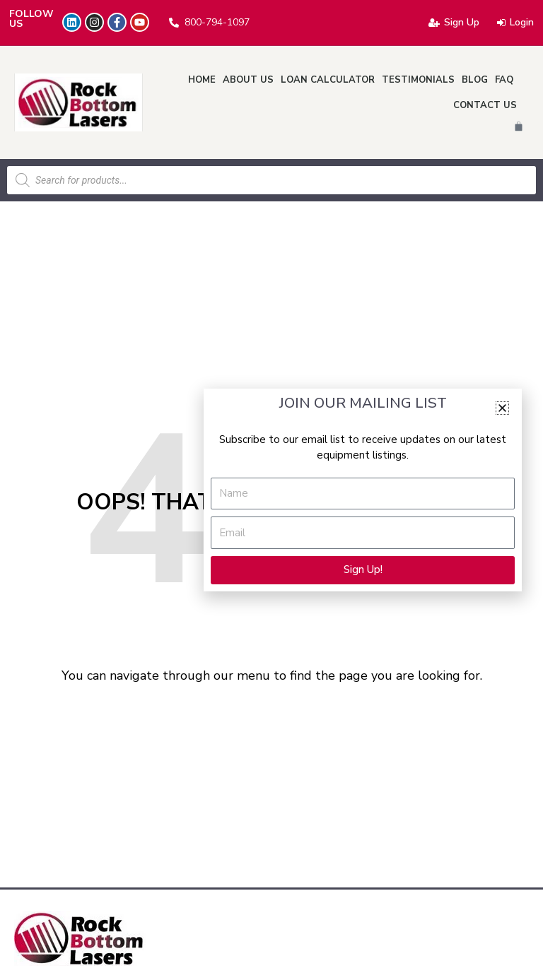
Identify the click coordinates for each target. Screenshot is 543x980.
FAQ (504, 80)
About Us (248, 80)
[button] (502, 408)
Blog (475, 80)
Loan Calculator (328, 80)
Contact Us (485, 105)
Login (515, 22)
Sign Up (454, 22)
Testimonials (418, 80)
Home (202, 80)
